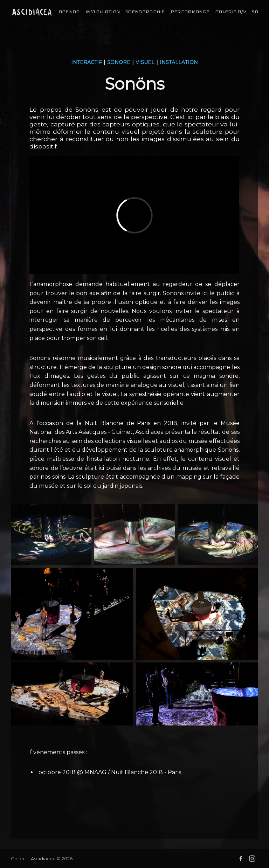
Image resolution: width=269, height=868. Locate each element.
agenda (69, 12)
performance (190, 12)
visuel (145, 62)
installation (103, 12)
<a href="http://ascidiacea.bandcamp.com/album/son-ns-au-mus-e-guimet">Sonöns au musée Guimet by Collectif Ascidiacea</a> (134, 806)
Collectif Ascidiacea (33, 859)
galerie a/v (231, 12)
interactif (87, 62)
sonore (119, 62)
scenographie (145, 12)
